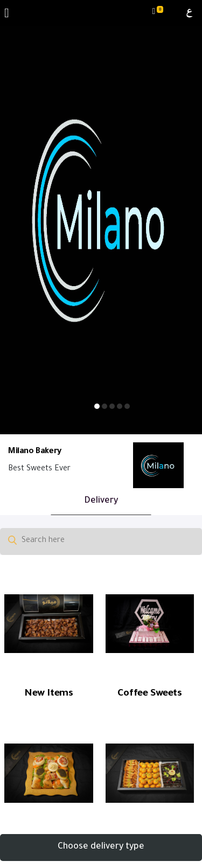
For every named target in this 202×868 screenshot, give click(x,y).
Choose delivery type (101, 847)
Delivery (101, 501)
